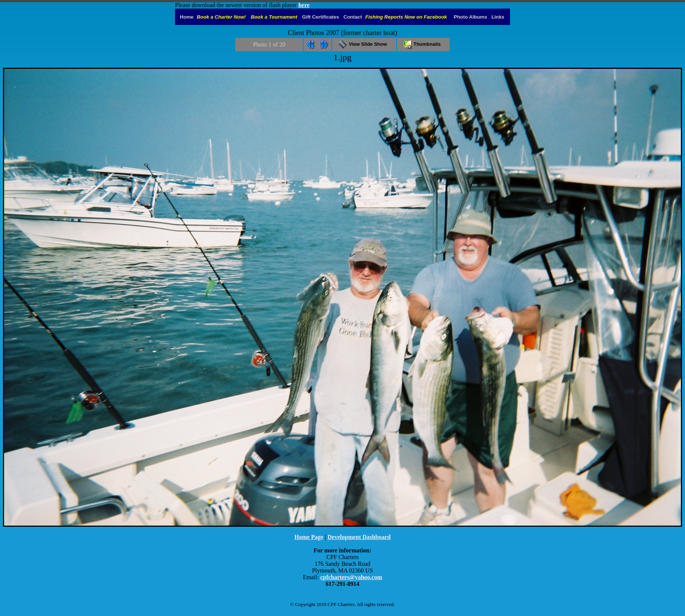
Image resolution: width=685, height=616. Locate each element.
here (304, 5)
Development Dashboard (359, 537)
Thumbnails (423, 44)
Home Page (309, 537)
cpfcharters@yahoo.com (351, 577)
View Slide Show (364, 44)
